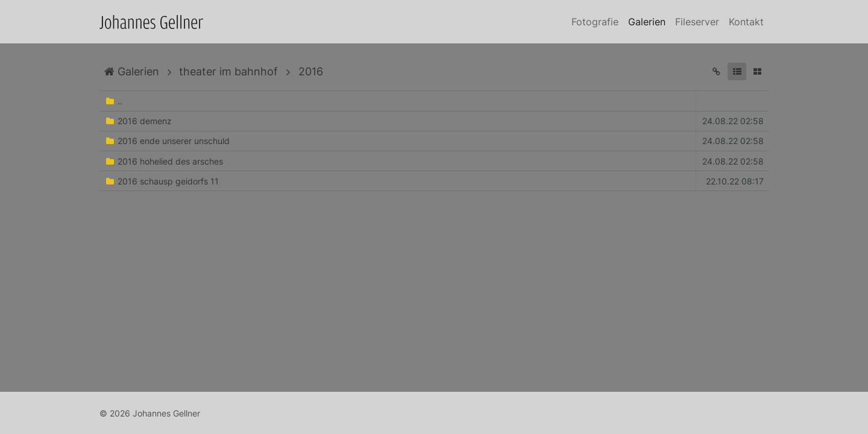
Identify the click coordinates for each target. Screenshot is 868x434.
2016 (311, 71)
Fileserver (697, 22)
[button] (737, 71)
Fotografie (595, 22)
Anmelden (11, 423)
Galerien (647, 22)
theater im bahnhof (228, 71)
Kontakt (746, 22)
